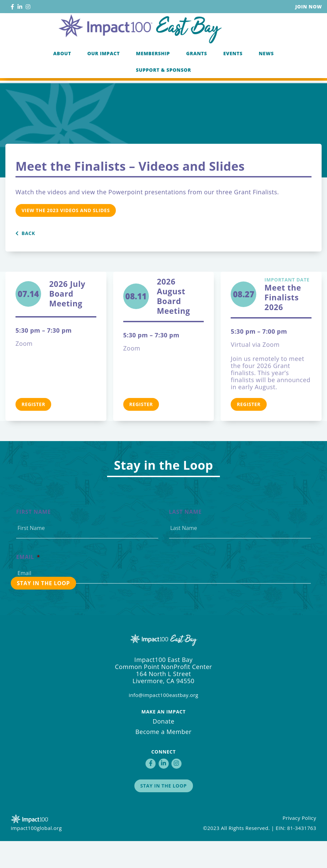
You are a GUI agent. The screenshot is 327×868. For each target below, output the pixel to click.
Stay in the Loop (164, 813)
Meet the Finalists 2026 (288, 321)
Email (28, 584)
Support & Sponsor (163, 95)
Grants (197, 79)
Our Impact (104, 79)
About (62, 79)
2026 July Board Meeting (67, 321)
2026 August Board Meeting (174, 323)
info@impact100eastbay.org (163, 722)
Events (233, 79)
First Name (34, 539)
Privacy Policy (299, 845)
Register (33, 431)
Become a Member (163, 759)
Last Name (186, 539)
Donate (163, 748)
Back (25, 260)
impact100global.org (36, 855)
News (266, 79)
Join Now (309, 7)
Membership (153, 79)
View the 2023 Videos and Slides (66, 237)
